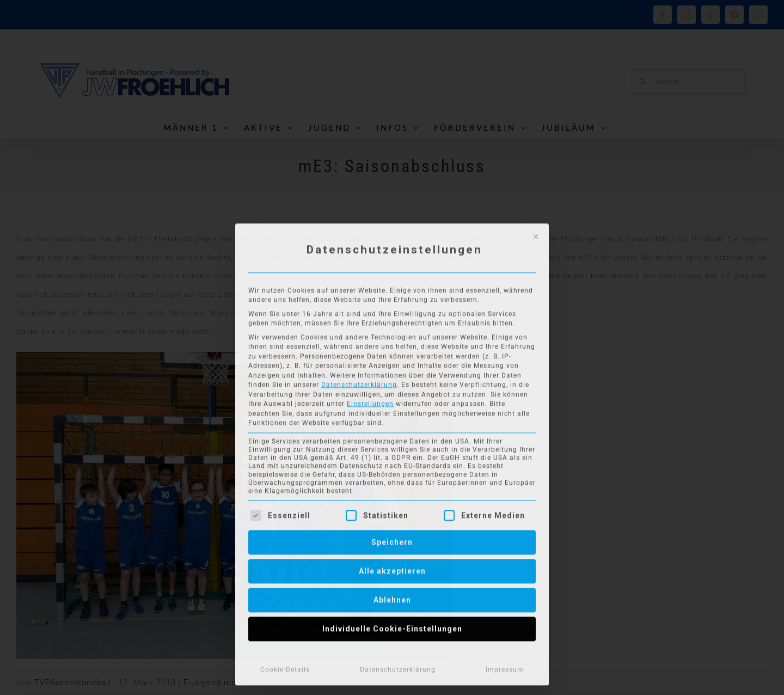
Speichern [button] (392, 540)
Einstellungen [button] (370, 401)
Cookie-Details (285, 667)
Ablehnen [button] (392, 598)
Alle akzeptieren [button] (392, 569)
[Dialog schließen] (536, 234)
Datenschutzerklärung (359, 382)
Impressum (505, 667)
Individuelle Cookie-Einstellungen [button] (392, 626)
